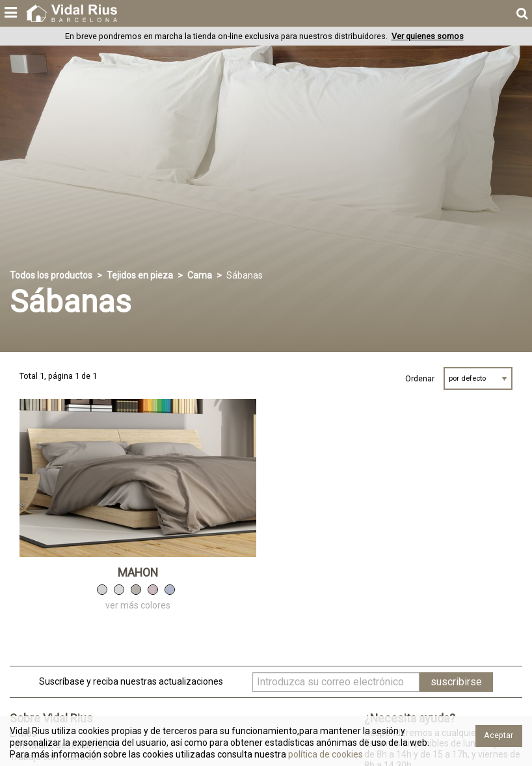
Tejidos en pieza (140, 275)
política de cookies (325, 754)
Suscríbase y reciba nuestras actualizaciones (131, 681)
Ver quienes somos (428, 36)
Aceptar (499, 735)
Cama (200, 275)
